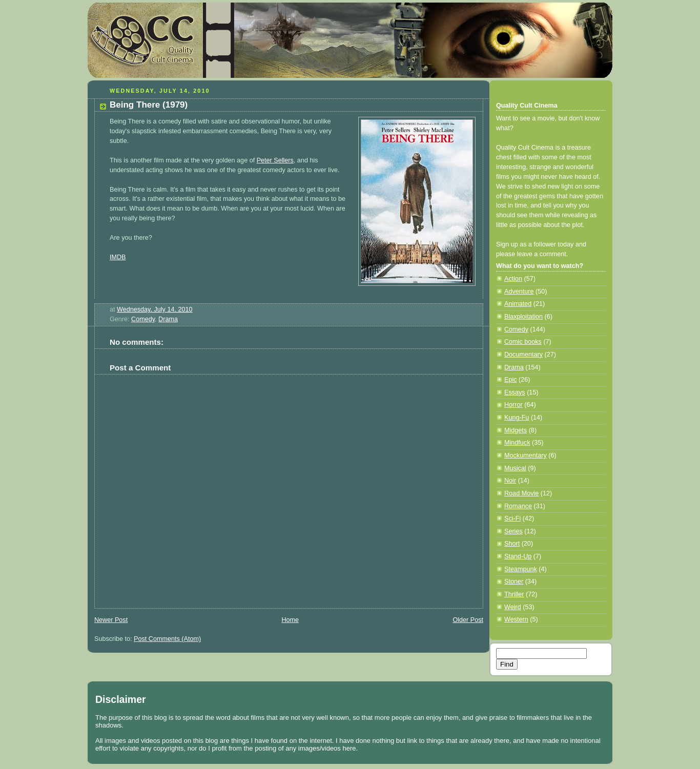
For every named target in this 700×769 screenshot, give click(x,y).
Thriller (514, 594)
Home (290, 620)
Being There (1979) (149, 105)
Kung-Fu (517, 418)
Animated (518, 304)
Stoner (514, 581)
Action (513, 279)
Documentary (523, 355)
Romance (518, 506)
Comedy (143, 319)
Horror (513, 405)
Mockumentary (526, 455)
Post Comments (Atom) (167, 639)
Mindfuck (517, 443)
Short (512, 544)
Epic (511, 380)
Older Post (468, 620)
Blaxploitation (523, 317)
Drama (168, 319)
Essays (515, 392)
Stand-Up (518, 556)
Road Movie (521, 493)
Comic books (523, 342)
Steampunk (521, 569)
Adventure (519, 292)
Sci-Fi (512, 518)
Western (516, 619)
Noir (510, 481)
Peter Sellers (275, 160)
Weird (513, 607)
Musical (515, 468)
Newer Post (111, 620)
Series (513, 531)
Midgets (516, 430)
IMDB (118, 257)
